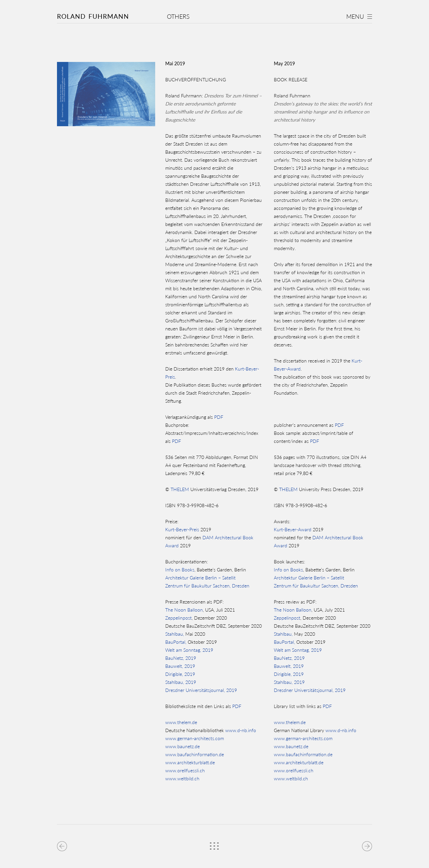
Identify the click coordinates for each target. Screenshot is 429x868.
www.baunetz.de (182, 746)
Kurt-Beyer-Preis (182, 529)
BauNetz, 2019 (181, 658)
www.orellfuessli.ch (185, 770)
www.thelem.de (181, 722)
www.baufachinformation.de (195, 754)
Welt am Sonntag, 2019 (189, 650)
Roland (93, 16)
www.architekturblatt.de (190, 762)
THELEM (180, 489)
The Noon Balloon (184, 610)
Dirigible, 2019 (180, 674)
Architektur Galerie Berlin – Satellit (200, 578)
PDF (219, 417)
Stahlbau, (175, 634)
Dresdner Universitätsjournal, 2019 (201, 690)
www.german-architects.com (195, 738)
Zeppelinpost (178, 618)
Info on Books (180, 570)
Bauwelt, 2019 (180, 666)
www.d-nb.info (240, 730)
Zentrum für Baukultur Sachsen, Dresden (207, 586)
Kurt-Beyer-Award (293, 529)
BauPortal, (176, 642)
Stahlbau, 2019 (181, 682)
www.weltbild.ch (182, 778)
